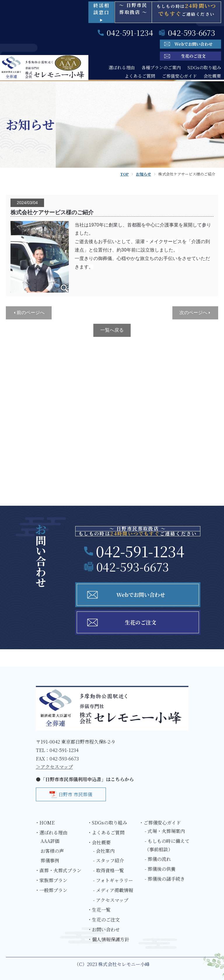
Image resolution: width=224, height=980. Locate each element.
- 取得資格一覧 (108, 870)
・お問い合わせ (104, 929)
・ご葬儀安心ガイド (160, 823)
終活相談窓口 (101, 12)
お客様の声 (52, 851)
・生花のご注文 (104, 920)
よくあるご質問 (140, 76)
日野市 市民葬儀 (75, 794)
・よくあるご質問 (106, 833)
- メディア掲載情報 (113, 890)
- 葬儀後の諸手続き (165, 879)
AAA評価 (50, 841)
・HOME (45, 823)
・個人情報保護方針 (108, 939)
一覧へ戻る (112, 330)
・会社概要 (99, 842)
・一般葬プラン (51, 890)
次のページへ (193, 313)
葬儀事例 (50, 860)
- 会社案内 (104, 851)
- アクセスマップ (111, 900)
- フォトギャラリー (113, 880)
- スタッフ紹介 (108, 860)
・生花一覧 (99, 910)
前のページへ (31, 313)
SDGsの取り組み (204, 67)
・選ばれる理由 (51, 833)
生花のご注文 (193, 56)
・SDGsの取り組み (107, 823)
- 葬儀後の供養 (160, 869)
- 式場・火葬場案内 (165, 831)
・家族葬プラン (51, 880)
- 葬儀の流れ (158, 859)
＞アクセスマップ (54, 767)
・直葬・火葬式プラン (58, 870)
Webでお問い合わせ (194, 44)
